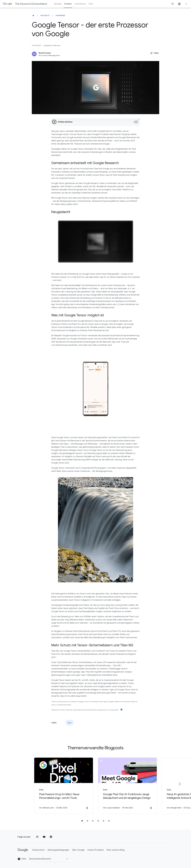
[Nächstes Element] (180, 784)
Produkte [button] (68, 4)
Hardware (60, 15)
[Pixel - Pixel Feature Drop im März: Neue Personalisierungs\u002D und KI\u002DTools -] (64, 786)
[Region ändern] (49, 859)
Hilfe (22, 859)
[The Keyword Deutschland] (33, 15)
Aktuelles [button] (58, 4)
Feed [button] (91, 4)
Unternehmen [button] (80, 4)
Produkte (45, 15)
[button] (154, 53)
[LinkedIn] (51, 837)
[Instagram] (37, 837)
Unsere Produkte (96, 850)
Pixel (70, 723)
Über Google (78, 850)
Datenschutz (39, 850)
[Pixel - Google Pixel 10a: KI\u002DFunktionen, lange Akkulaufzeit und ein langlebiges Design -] (127, 786)
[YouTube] (44, 837)
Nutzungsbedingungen (58, 850)
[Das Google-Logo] (23, 850)
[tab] (82, 821)
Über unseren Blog (115, 850)
